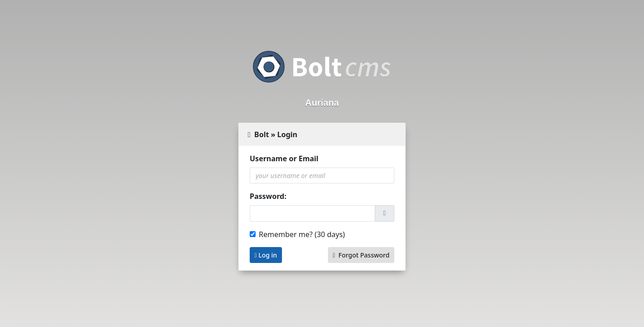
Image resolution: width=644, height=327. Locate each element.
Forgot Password (361, 255)
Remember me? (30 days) (302, 234)
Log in (266, 255)
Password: (268, 196)
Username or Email (284, 159)
